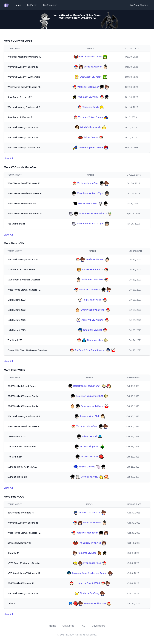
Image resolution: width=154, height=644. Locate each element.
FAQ (83, 626)
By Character (50, 5)
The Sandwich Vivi (90, 543)
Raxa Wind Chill (90, 416)
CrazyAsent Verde (91, 77)
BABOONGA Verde (91, 57)
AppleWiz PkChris (92, 320)
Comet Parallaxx (93, 269)
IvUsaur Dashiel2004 (90, 583)
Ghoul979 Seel (93, 330)
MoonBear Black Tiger (90, 193)
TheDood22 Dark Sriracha (93, 350)
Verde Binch (91, 107)
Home (18, 5)
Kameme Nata (90, 553)
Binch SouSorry (90, 593)
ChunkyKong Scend (93, 310)
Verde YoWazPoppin (91, 117)
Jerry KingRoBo (89, 446)
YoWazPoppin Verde (91, 147)
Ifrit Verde (91, 137)
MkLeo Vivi (89, 436)
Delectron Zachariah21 (90, 386)
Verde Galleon (91, 67)
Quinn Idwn (92, 340)
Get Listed (68, 626)
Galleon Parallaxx (92, 279)
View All (8, 158)
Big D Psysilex (92, 300)
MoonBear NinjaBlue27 (90, 213)
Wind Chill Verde (91, 127)
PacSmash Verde (91, 97)
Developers (98, 626)
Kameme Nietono (90, 603)
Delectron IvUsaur (90, 406)
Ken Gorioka (89, 467)
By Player (32, 5)
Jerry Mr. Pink (89, 456)
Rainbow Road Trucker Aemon (90, 573)
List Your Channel (139, 5)
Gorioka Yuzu (89, 477)
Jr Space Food (90, 563)
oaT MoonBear (90, 203)
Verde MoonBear (91, 87)
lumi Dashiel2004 (90, 512)
